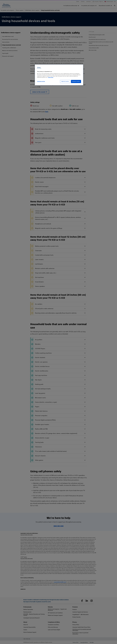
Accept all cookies (76, 81)
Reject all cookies (65, 81)
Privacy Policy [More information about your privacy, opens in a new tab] (51, 77)
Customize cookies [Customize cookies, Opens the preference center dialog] (41, 81)
